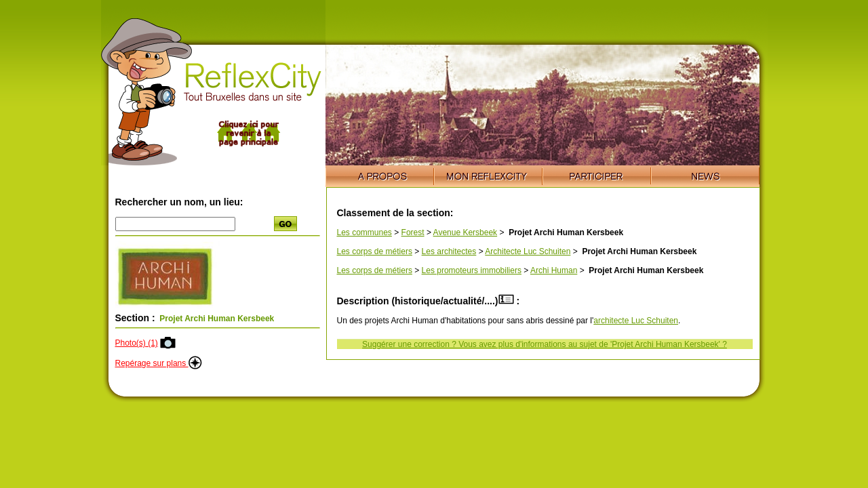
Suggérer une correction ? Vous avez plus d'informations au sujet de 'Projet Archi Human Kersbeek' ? (545, 344)
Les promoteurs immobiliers (472, 270)
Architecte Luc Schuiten (528, 251)
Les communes (364, 232)
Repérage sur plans (159, 363)
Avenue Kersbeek (466, 232)
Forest (413, 232)
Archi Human (554, 270)
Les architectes (449, 251)
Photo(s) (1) (137, 343)
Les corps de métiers (375, 251)
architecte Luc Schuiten (636, 321)
